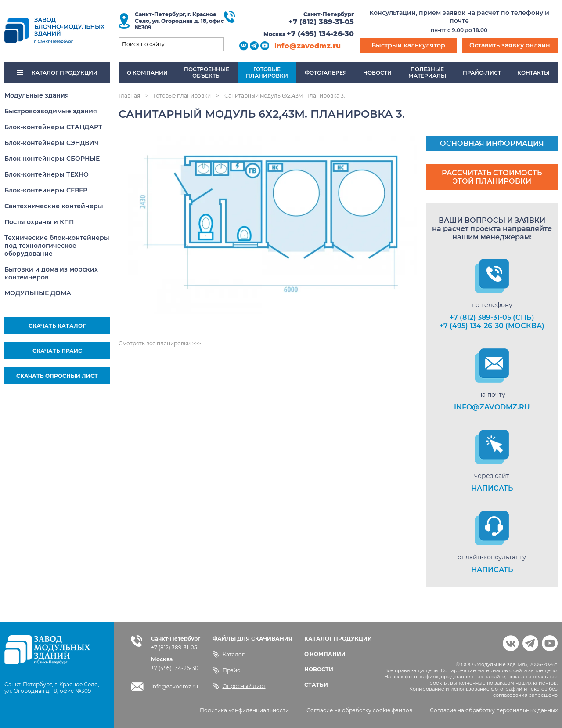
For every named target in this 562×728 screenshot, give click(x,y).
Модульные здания (37, 95)
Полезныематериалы (427, 72)
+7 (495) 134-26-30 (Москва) (492, 326)
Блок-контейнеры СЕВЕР (46, 190)
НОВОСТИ (319, 669)
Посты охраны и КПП (39, 222)
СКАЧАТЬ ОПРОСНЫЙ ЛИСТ (57, 376)
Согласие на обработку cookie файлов (359, 710)
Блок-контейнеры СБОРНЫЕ (52, 159)
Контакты (533, 73)
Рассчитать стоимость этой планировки (492, 177)
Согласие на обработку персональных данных (494, 710)
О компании (147, 73)
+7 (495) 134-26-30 (320, 34)
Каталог (229, 654)
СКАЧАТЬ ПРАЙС (57, 351)
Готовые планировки (182, 96)
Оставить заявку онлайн (510, 45)
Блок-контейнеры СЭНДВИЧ (52, 143)
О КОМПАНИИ (325, 654)
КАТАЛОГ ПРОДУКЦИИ (57, 73)
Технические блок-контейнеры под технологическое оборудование (57, 246)
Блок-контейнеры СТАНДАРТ (53, 127)
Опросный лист (239, 686)
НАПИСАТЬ (492, 488)
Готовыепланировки (267, 72)
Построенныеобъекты (207, 72)
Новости (377, 73)
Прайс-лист (482, 73)
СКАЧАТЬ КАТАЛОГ (57, 326)
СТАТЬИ (316, 685)
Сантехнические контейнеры (54, 206)
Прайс (226, 670)
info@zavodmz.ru (308, 46)
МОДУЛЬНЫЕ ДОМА (38, 293)
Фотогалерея (326, 73)
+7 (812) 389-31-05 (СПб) (492, 317)
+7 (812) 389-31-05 (321, 22)
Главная (129, 96)
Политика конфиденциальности (244, 710)
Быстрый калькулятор (408, 45)
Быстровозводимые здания (51, 111)
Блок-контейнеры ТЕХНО (47, 174)
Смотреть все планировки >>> (160, 343)
